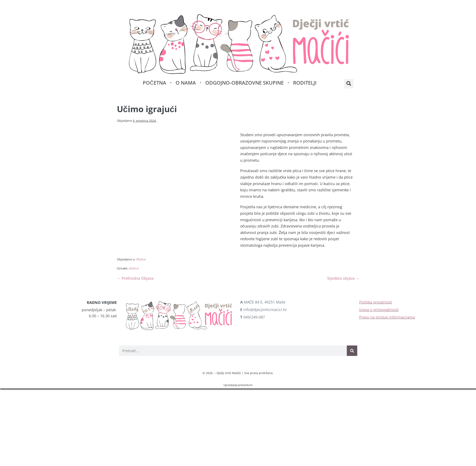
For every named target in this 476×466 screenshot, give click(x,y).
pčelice (134, 268)
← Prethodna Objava (135, 278)
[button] (349, 84)
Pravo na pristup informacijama (387, 317)
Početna (154, 83)
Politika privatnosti (376, 302)
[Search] (352, 351)
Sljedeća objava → (343, 278)
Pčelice (141, 259)
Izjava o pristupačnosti (379, 310)
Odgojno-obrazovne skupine (244, 83)
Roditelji (305, 83)
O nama (186, 83)
